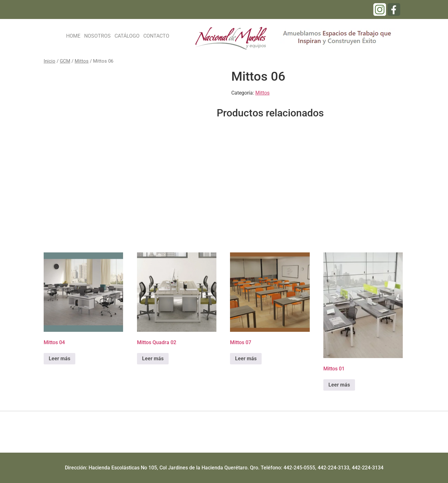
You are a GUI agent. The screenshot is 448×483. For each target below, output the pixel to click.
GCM (65, 61)
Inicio (50, 61)
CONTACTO (156, 36)
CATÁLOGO (127, 36)
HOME (73, 36)
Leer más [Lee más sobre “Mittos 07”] (246, 359)
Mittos (82, 61)
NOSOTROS (97, 36)
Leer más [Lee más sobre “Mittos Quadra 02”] (153, 359)
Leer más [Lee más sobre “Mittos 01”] (339, 385)
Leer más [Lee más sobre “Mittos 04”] (59, 359)
